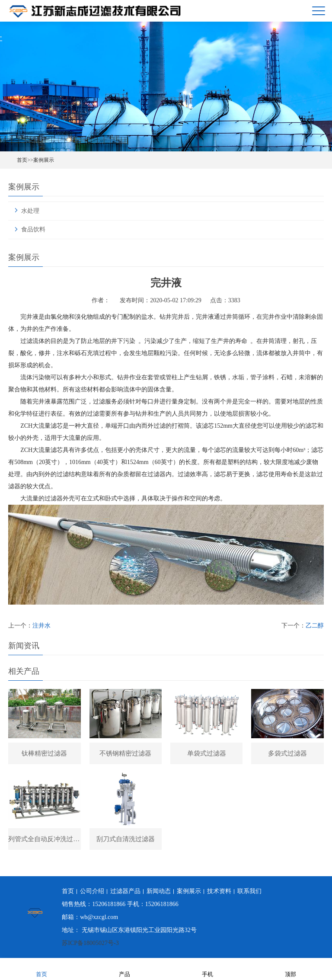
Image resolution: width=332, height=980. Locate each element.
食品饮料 (33, 229)
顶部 (290, 969)
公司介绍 (92, 891)
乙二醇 (315, 626)
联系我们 (249, 891)
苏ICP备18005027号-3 (90, 943)
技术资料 (219, 891)
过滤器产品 (125, 891)
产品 (124, 969)
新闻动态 (159, 891)
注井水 (41, 626)
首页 (22, 160)
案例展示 (44, 160)
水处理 (30, 211)
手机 (207, 969)
